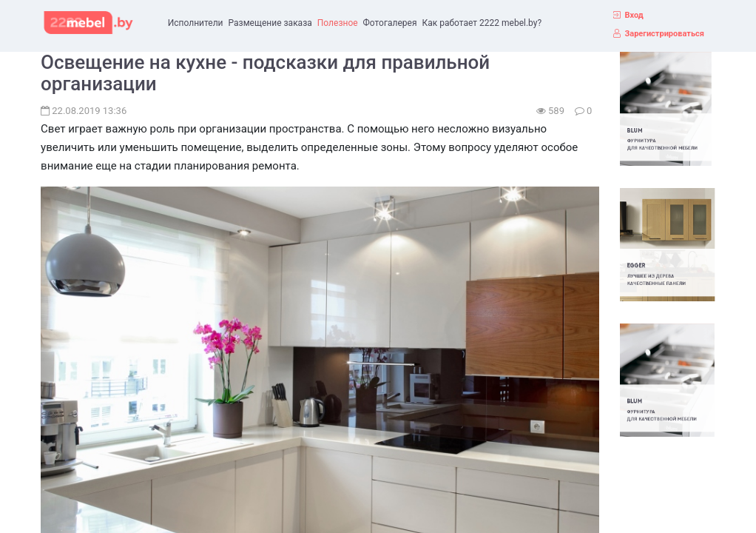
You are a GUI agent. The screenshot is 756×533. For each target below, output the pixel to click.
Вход (634, 15)
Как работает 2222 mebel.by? (482, 23)
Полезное (338, 23)
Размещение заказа (270, 23)
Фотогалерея (390, 23)
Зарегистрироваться (664, 34)
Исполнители (196, 23)
